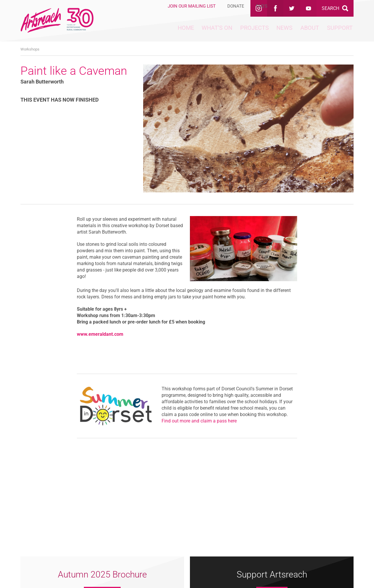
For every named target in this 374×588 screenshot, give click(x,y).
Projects (223, 32)
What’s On (176, 32)
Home (135, 32)
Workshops (30, 49)
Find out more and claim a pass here (199, 421)
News (262, 32)
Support (335, 32)
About (296, 32)
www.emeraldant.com (100, 334)
